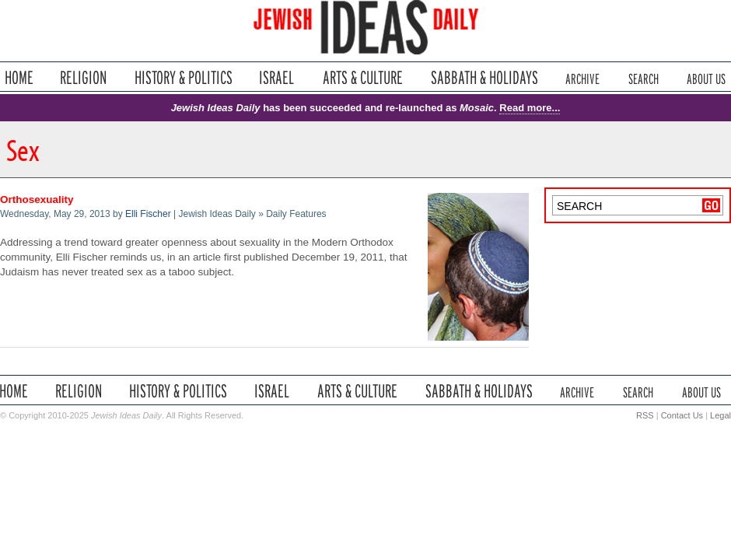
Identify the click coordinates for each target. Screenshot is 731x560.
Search (644, 77)
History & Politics (184, 77)
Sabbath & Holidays (484, 77)
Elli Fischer (148, 214)
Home (19, 77)
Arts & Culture (362, 77)
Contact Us (682, 415)
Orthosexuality (37, 199)
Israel (277, 77)
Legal (721, 415)
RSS (645, 415)
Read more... (530, 108)
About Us (706, 77)
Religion (84, 77)
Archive (582, 77)
